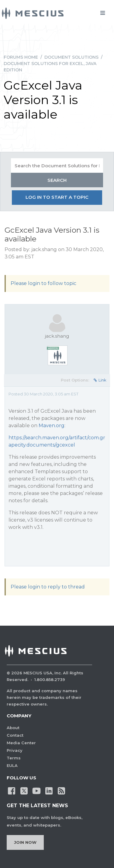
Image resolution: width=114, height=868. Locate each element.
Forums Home (21, 57)
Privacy (15, 750)
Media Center (21, 743)
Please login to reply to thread (48, 587)
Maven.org (52, 426)
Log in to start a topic (57, 197)
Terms (14, 758)
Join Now (25, 842)
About (13, 728)
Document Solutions (71, 57)
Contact (15, 735)
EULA (12, 765)
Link (100, 380)
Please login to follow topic (43, 283)
